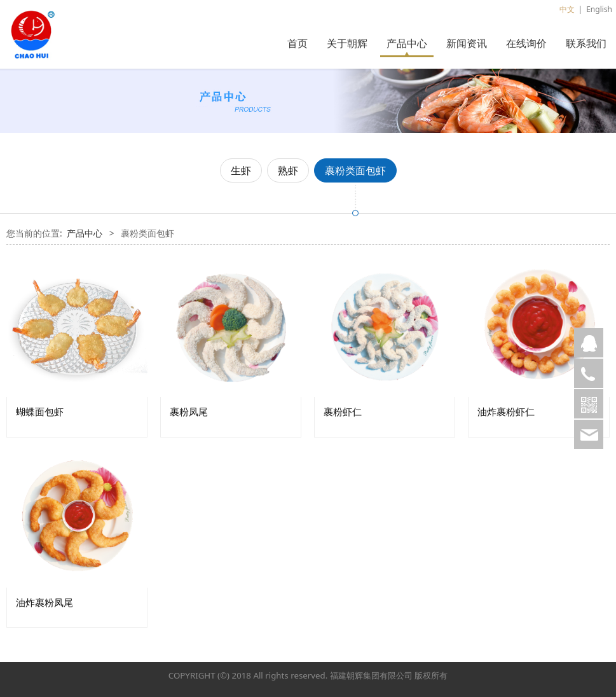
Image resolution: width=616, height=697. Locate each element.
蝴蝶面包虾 (40, 412)
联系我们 (586, 43)
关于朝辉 (347, 43)
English (599, 9)
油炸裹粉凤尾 (44, 603)
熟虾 (288, 170)
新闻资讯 (467, 43)
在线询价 (526, 43)
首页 (298, 43)
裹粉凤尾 (189, 412)
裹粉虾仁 (343, 412)
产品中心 (407, 43)
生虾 (241, 170)
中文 (567, 9)
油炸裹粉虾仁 (506, 412)
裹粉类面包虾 (355, 170)
